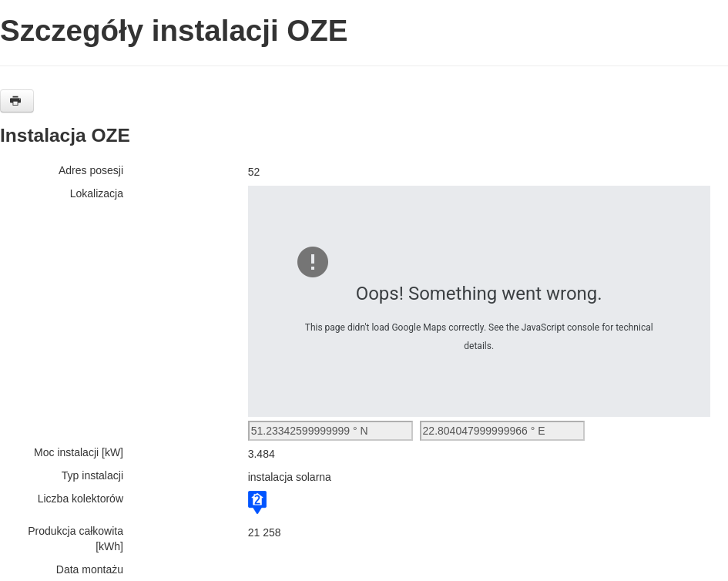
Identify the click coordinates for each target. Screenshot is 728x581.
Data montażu (90, 569)
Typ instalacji (92, 475)
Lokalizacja (97, 193)
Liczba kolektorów (81, 499)
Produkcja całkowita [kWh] (75, 539)
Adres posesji (91, 170)
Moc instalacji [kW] (79, 452)
